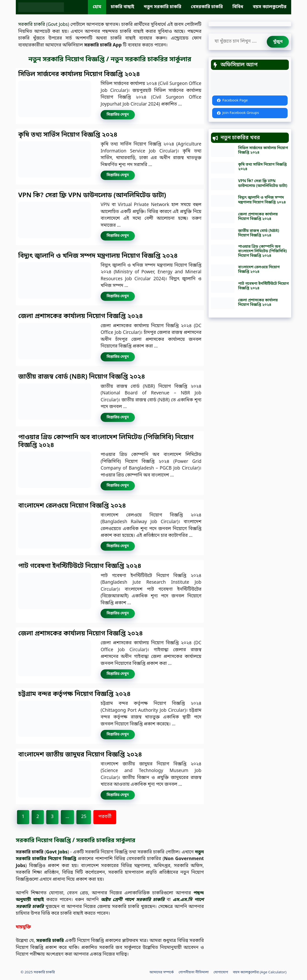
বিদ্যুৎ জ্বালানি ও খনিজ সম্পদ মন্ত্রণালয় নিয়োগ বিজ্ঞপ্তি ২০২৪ (98, 256)
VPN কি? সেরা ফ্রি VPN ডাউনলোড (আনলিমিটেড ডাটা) (92, 196)
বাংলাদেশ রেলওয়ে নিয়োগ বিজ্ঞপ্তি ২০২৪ (72, 506)
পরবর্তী (105, 817)
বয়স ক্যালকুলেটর (270, 7)
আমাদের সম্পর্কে (162, 972)
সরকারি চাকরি (32, 25)
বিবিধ (238, 7)
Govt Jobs (58, 25)
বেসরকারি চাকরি (207, 7)
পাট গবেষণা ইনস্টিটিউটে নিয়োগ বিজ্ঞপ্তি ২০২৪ (80, 566)
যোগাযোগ (221, 972)
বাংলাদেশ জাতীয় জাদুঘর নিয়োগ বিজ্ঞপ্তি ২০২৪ (80, 755)
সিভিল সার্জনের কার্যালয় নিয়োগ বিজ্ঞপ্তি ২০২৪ (79, 74)
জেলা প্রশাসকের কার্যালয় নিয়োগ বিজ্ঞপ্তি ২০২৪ (80, 316)
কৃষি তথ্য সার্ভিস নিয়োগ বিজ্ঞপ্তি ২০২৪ (68, 135)
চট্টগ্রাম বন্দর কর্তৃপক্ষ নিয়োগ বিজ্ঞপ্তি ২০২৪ (74, 694)
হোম (97, 7)
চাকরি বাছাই (123, 7)
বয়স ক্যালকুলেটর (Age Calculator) (260, 972)
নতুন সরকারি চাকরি (163, 7)
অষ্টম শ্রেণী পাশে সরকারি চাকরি (133, 900)
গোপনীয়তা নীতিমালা (194, 972)
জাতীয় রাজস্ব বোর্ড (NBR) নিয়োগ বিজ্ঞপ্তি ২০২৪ (82, 377)
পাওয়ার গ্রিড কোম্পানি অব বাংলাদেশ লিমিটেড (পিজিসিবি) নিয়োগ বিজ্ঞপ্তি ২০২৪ (106, 441)
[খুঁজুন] (278, 42)
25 (84, 817)
